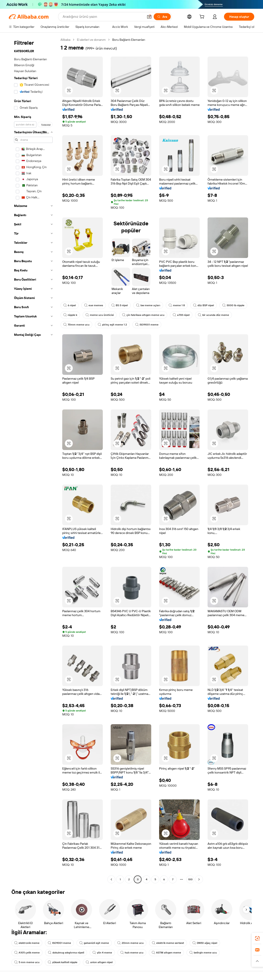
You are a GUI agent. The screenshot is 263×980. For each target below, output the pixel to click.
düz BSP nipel (203, 305)
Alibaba (65, 40)
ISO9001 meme (147, 325)
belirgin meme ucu (203, 953)
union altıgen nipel (99, 962)
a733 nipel (181, 315)
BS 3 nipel (120, 305)
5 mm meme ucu (27, 962)
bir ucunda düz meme (213, 315)
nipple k (70, 315)
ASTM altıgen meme (166, 953)
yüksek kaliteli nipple (63, 962)
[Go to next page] (199, 879)
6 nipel (70, 305)
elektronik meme (27, 943)
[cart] (203, 17)
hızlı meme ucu (132, 953)
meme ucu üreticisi (100, 315)
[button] (149, 17)
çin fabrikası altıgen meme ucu (143, 315)
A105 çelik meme (27, 953)
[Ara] (162, 17)
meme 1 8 (177, 305)
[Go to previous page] (111, 879)
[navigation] (33, 460)
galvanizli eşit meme (94, 943)
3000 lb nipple (233, 305)
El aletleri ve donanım (91, 40)
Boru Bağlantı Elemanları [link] (129, 40)
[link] (257, 938)
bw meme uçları (148, 305)
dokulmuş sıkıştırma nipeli (66, 953)
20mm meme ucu (130, 943)
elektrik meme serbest (168, 943)
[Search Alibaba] (103, 17)
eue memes (94, 305)
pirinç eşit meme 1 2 (112, 325)
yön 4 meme (102, 953)
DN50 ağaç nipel (205, 943)
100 (190, 879)
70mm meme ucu (76, 325)
